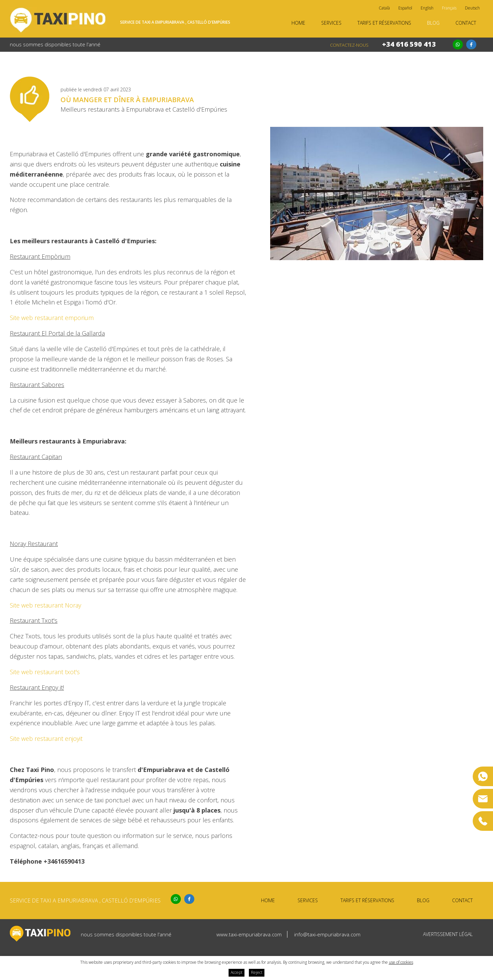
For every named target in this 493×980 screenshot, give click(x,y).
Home (298, 23)
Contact (466, 23)
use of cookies (401, 962)
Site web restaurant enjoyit (46, 738)
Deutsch (472, 8)
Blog (433, 23)
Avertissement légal (448, 934)
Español (405, 8)
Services (331, 23)
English (427, 8)
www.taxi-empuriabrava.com (249, 934)
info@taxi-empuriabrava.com (327, 934)
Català (384, 8)
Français (449, 8)
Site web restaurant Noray (45, 605)
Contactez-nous (349, 45)
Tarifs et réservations (384, 23)
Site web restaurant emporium (52, 318)
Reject (257, 972)
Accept (237, 972)
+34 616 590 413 (409, 44)
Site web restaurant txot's (45, 672)
